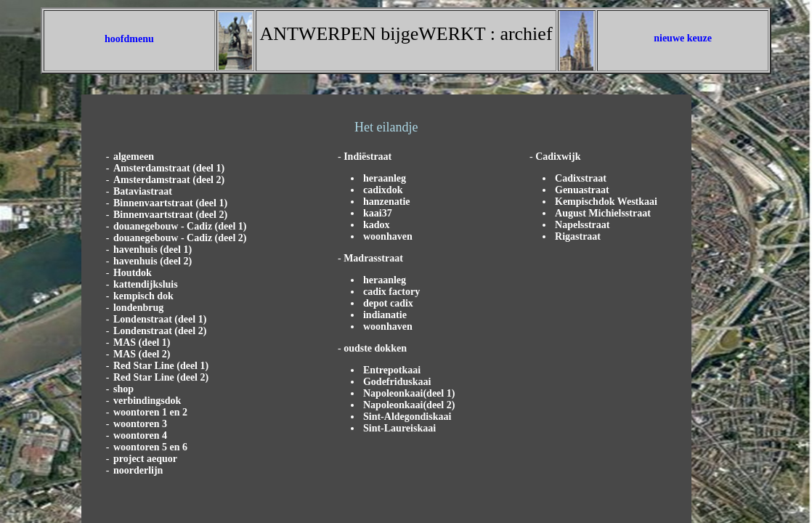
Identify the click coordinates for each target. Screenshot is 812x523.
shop (123, 389)
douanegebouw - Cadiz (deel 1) (180, 226)
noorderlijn (138, 470)
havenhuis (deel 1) (153, 250)
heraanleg (385, 178)
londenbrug (138, 308)
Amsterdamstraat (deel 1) (169, 168)
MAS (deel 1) (142, 342)
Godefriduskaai (397, 382)
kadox (377, 225)
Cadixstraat (581, 178)
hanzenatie (387, 202)
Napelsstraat (582, 225)
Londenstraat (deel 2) (160, 331)
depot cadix (388, 303)
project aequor (145, 459)
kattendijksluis (146, 284)
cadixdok (383, 190)
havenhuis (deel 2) (153, 261)
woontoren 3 (140, 424)
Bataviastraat (143, 191)
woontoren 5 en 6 (150, 447)
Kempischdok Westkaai (606, 202)
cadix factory (391, 292)
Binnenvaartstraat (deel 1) (170, 203)
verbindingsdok (147, 401)
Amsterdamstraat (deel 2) (169, 180)
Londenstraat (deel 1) (160, 319)
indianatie (385, 315)
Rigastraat (578, 236)
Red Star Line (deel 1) (161, 366)
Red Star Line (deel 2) (161, 377)
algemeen (134, 157)
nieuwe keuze (683, 38)
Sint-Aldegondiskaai (407, 417)
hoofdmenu (129, 39)
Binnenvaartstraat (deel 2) (170, 215)
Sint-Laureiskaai (399, 428)
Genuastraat (582, 190)
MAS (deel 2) (142, 354)
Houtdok (133, 273)
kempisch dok (143, 296)
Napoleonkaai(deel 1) (409, 393)
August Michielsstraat (603, 213)
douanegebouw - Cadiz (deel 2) (180, 238)
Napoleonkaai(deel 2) (409, 405)
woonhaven (388, 236)
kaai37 (378, 213)
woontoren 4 (140, 435)
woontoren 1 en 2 (150, 412)
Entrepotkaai (392, 370)
